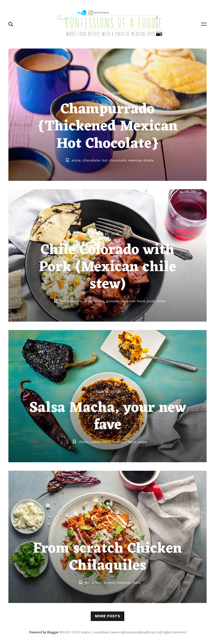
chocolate (91, 160)
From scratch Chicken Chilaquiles (107, 557)
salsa (142, 442)
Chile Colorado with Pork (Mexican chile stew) (107, 267)
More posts (107, 616)
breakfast (93, 582)
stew (161, 301)
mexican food (133, 301)
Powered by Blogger (44, 633)
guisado (113, 301)
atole (76, 160)
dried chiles (94, 301)
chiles (83, 442)
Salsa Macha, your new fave (108, 417)
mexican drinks (141, 160)
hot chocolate (114, 160)
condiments (101, 442)
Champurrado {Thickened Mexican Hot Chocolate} (107, 127)
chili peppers (71, 301)
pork (151, 301)
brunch (109, 582)
